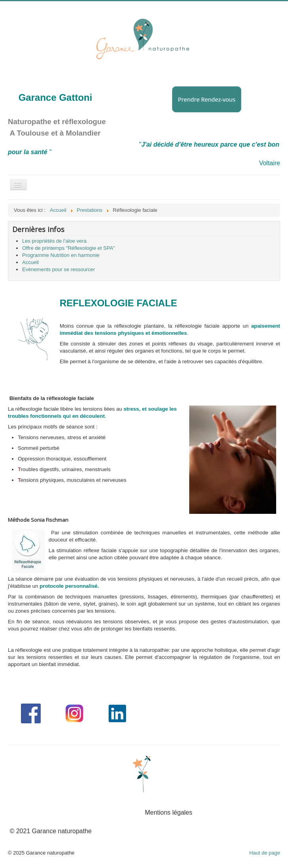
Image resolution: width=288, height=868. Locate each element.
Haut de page (265, 853)
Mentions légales (169, 812)
